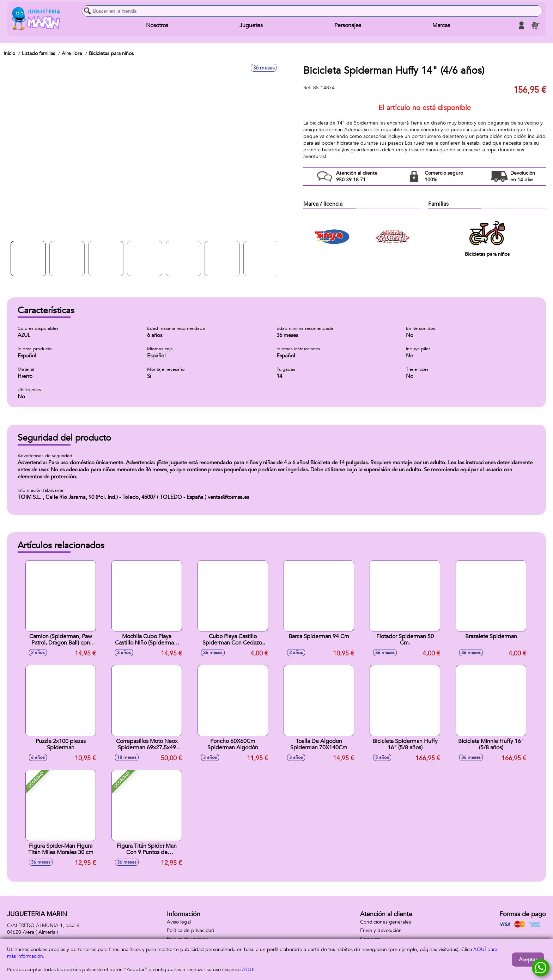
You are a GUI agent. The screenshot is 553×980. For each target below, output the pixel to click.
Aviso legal (179, 922)
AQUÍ (248, 970)
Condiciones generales (385, 922)
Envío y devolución (381, 930)
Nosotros (157, 25)
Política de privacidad (191, 930)
